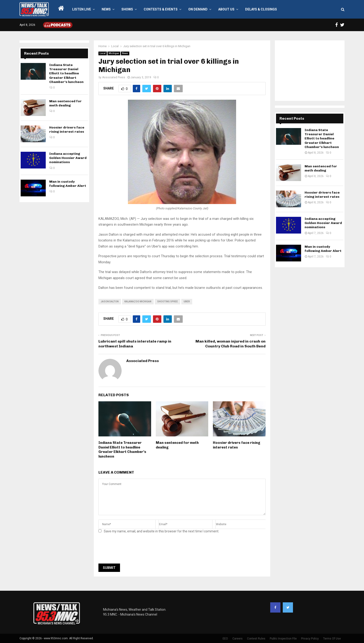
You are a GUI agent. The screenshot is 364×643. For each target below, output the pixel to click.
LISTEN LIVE (82, 9)
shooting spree (167, 302)
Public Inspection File (283, 639)
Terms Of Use (332, 639)
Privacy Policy (310, 639)
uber (187, 302)
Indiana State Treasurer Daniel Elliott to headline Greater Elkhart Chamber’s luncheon (122, 450)
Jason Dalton (110, 302)
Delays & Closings (261, 9)
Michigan (114, 53)
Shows (127, 9)
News (106, 9)
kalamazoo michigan (138, 302)
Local (103, 53)
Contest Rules (256, 639)
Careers (237, 639)
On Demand (198, 9)
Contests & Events (161, 9)
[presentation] (134, 550)
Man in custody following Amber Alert (68, 184)
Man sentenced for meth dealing (65, 103)
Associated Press (114, 77)
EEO (225, 639)
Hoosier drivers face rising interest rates (237, 445)
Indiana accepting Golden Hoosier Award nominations (68, 158)
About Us (226, 9)
